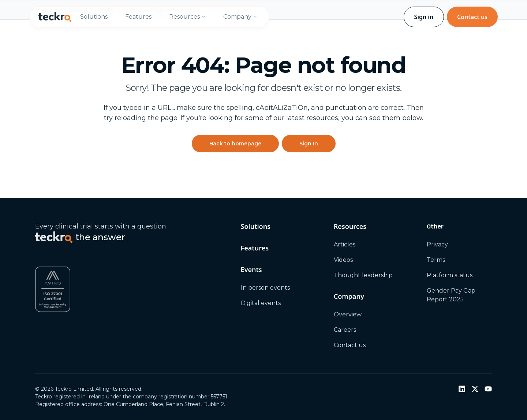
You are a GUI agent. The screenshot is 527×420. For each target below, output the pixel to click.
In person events (265, 288)
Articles (345, 244)
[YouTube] (488, 389)
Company (240, 17)
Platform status (450, 275)
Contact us (472, 17)
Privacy (437, 244)
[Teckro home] (55, 17)
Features (138, 17)
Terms (436, 260)
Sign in (424, 17)
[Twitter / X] (475, 389)
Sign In (309, 144)
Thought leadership (363, 275)
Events (251, 270)
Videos (343, 260)
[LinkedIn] (462, 389)
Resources (187, 17)
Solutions (94, 17)
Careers (345, 330)
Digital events (261, 303)
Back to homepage (235, 144)
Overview (348, 314)
